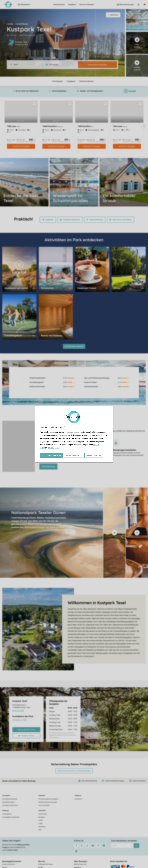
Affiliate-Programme (80, 864)
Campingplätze (7, 814)
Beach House (43, 814)
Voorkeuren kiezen (94, 455)
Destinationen (59, 5)
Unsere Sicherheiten (9, 864)
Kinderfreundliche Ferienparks (48, 802)
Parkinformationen (70, 220)
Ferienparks (6, 796)
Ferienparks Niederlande (10, 799)
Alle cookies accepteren (51, 455)
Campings (5, 811)
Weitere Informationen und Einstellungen (74, 771)
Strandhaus (42, 827)
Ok (136, 846)
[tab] (51, 533)
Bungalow (42, 817)
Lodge (40, 823)
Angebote (72, 5)
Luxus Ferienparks (44, 805)
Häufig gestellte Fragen (45, 864)
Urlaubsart (42, 796)
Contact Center (12, 850)
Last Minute (78, 799)
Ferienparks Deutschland (10, 805)
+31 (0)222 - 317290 (26, 720)
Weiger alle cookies (73, 455)
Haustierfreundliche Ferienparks (48, 799)
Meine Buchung (95, 220)
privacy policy (54, 448)
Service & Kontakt (87, 5)
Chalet (41, 820)
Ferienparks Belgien (8, 802)
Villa (40, 830)
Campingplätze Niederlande (11, 817)
